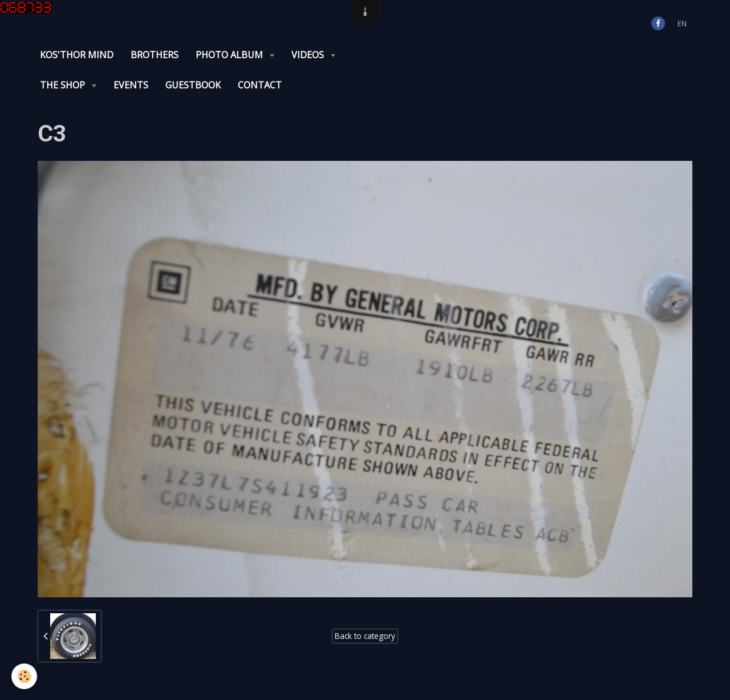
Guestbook (193, 85)
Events (131, 85)
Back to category (365, 636)
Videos (309, 55)
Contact (260, 85)
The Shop (64, 85)
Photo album (230, 55)
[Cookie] (24, 676)
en (682, 23)
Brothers (155, 55)
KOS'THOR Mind (77, 55)
